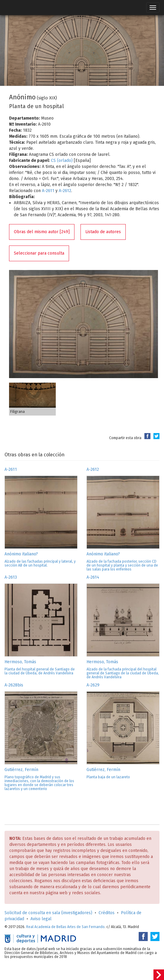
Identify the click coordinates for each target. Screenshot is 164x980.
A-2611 (48, 191)
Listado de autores (103, 232)
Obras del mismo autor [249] (42, 232)
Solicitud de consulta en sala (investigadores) (48, 913)
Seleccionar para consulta (39, 253)
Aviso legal (41, 919)
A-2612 (65, 191)
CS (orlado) (62, 161)
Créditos (107, 913)
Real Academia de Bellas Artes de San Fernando (65, 927)
